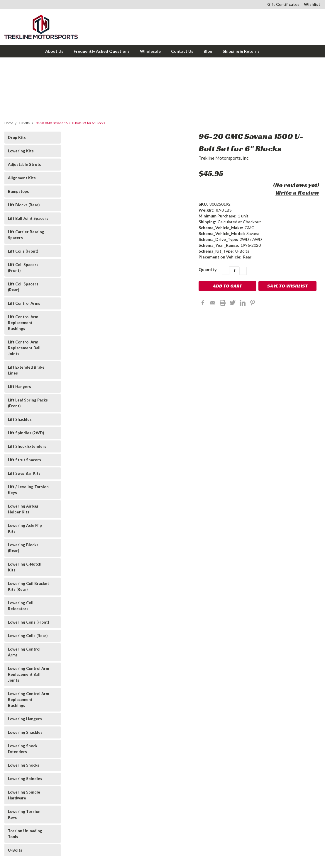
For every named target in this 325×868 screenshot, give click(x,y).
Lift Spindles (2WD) (26, 433)
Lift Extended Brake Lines (26, 370)
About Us (54, 51)
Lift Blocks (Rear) (24, 205)
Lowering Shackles (25, 732)
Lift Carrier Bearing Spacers (26, 235)
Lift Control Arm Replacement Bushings (23, 323)
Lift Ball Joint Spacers (28, 218)
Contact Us (182, 51)
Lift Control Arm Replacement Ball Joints (24, 348)
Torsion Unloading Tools (25, 834)
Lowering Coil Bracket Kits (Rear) (28, 586)
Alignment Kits (22, 178)
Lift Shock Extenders (27, 446)
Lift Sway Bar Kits (24, 473)
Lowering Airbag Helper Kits (23, 509)
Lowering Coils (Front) (28, 622)
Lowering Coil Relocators (21, 606)
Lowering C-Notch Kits (25, 567)
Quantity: (208, 269)
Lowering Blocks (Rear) (23, 548)
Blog (208, 51)
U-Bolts (24, 123)
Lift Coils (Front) (23, 251)
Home (9, 123)
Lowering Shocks (24, 765)
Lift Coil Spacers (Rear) (23, 287)
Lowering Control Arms (24, 652)
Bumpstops (18, 191)
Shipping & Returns (241, 51)
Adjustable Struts (24, 164)
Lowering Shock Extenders (23, 749)
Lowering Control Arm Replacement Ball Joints (28, 674)
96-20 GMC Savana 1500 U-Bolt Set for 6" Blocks (70, 123)
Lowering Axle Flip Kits (25, 528)
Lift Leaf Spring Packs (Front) (28, 403)
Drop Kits (17, 137)
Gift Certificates (283, 4)
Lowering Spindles (25, 779)
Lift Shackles (20, 419)
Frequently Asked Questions (102, 51)
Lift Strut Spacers (24, 460)
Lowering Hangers (25, 719)
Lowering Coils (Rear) (28, 636)
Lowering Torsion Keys (24, 814)
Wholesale (150, 51)
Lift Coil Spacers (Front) (23, 268)
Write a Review (297, 193)
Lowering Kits (21, 151)
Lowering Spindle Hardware (24, 795)
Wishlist (312, 4)
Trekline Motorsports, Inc (224, 158)
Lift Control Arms (24, 303)
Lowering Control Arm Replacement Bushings (28, 699)
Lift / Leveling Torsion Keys (28, 490)
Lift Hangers (20, 387)
